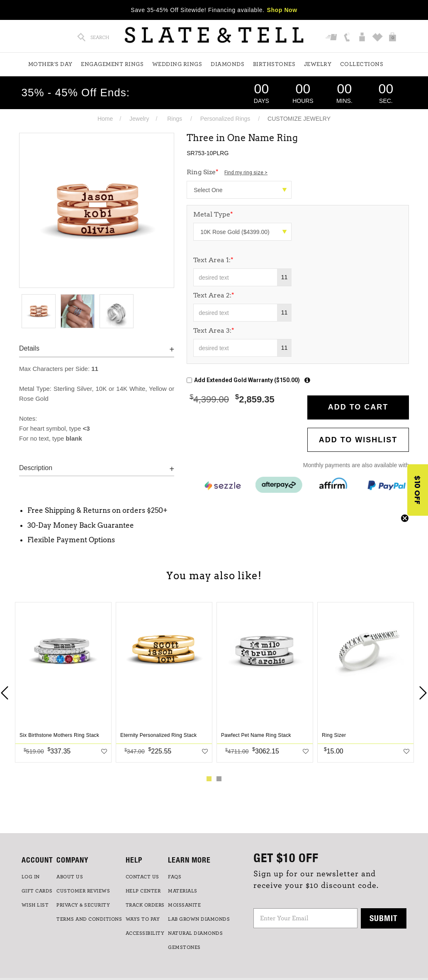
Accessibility (145, 933)
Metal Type (213, 214)
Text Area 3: (214, 330)
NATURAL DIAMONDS (195, 933)
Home (105, 119)
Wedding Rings (177, 64)
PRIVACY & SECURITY (83, 905)
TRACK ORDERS (145, 905)
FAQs (175, 877)
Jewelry (318, 64)
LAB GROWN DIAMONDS (199, 919)
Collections (362, 64)
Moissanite (184, 905)
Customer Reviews (83, 891)
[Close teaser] (405, 518)
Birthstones (274, 64)
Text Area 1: (213, 260)
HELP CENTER (143, 891)
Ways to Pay (143, 919)
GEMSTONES (184, 947)
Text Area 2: (214, 295)
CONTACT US (142, 877)
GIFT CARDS (37, 891)
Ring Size (227, 172)
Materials (183, 891)
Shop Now (282, 10)
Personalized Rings (225, 119)
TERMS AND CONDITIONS (89, 919)
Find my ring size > (246, 173)
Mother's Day (50, 64)
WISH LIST (35, 905)
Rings (175, 119)
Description (36, 468)
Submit (384, 918)
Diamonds (227, 64)
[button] (418, 490)
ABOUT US (70, 877)
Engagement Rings (112, 64)
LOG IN (31, 877)
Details (29, 348)
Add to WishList (358, 440)
